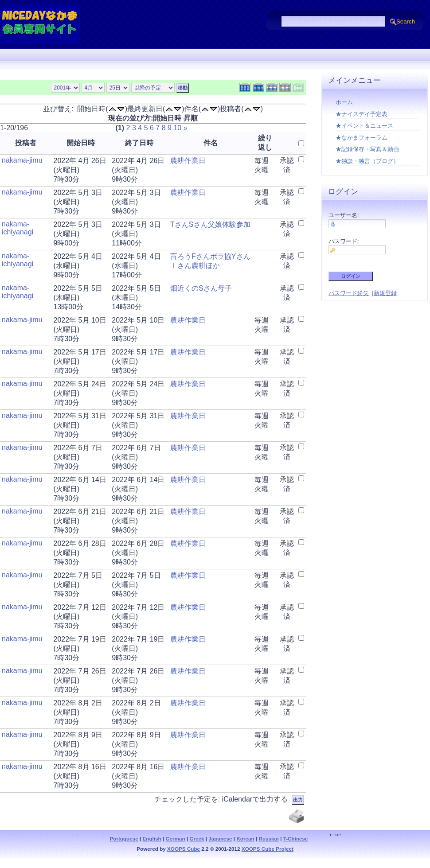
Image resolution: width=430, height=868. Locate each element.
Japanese (220, 839)
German (176, 839)
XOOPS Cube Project (268, 849)
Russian (268, 839)
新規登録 (385, 293)
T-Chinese (296, 839)
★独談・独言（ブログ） (367, 161)
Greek (197, 839)
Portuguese (124, 839)
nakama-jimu (22, 160)
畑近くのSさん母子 (201, 288)
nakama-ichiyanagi (18, 228)
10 (177, 128)
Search (406, 21)
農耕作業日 (188, 161)
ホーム (344, 102)
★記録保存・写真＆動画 (367, 149)
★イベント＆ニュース (364, 126)
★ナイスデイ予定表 (362, 114)
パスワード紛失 (349, 293)
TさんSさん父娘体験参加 (210, 224)
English (152, 839)
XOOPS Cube (184, 849)
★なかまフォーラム (362, 138)
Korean (245, 839)
